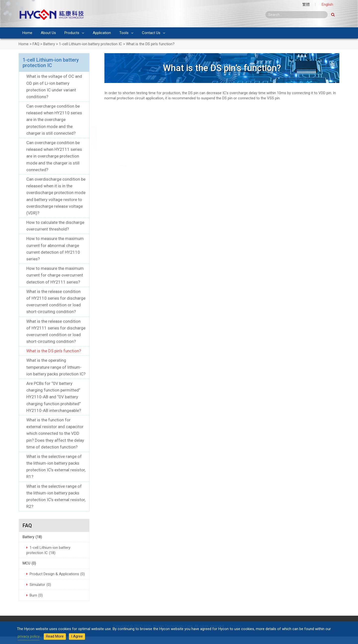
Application (102, 33)
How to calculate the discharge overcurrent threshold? (55, 226)
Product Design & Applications (57, 574)
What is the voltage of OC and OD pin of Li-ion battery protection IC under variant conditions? (54, 86)
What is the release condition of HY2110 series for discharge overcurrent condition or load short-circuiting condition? (56, 302)
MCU (29, 563)
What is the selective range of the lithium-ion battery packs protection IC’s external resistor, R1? (56, 467)
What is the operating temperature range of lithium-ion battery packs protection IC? (56, 367)
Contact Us (151, 33)
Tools (124, 33)
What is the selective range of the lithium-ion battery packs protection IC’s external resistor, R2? (56, 496)
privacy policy (29, 636)
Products (72, 33)
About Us (48, 33)
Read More (55, 636)
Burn (36, 595)
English (327, 4)
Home (27, 33)
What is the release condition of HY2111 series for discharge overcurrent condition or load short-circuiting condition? (56, 331)
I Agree (77, 636)
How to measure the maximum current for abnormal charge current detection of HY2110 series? (55, 249)
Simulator (40, 585)
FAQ (27, 525)
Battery (32, 537)
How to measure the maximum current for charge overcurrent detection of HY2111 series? (55, 275)
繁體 (306, 4)
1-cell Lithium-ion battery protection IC (51, 63)
